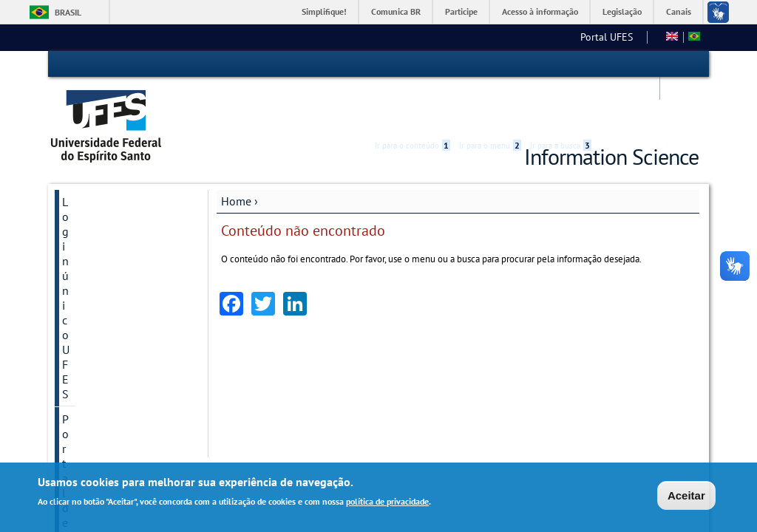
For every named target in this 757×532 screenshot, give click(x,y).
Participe (461, 11)
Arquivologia (459, 37)
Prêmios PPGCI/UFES (115, 244)
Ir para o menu (490, 64)
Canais (679, 11)
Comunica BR (396, 11)
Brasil (68, 12)
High (628, 65)
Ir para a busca (561, 64)
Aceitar (686, 495)
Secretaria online (105, 219)
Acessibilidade (610, 65)
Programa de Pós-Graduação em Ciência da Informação (118, 284)
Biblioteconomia (545, 37)
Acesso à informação (540, 11)
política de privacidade (387, 501)
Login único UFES (106, 154)
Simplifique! (324, 11)
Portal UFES (385, 37)
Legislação (622, 11)
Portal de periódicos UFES (112, 186)
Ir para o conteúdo (413, 64)
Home (236, 153)
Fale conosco (626, 37)
